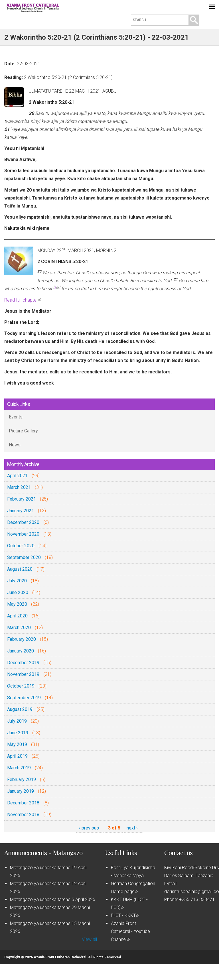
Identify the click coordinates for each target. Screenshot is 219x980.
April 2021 (17, 476)
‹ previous (89, 828)
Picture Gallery (23, 431)
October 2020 (21, 546)
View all (89, 939)
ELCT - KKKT (125, 915)
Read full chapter (23, 300)
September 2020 (24, 557)
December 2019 (23, 663)
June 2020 (18, 592)
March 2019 (19, 768)
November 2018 (23, 815)
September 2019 (24, 698)
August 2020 (20, 569)
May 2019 (17, 744)
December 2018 (23, 803)
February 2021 (22, 499)
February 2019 (22, 779)
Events (16, 417)
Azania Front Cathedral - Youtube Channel (130, 931)
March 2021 (19, 487)
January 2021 (21, 511)
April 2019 (17, 756)
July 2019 (17, 721)
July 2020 (17, 581)
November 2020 (23, 534)
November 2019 (23, 674)
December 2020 (23, 522)
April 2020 (17, 616)
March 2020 (19, 628)
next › (132, 828)
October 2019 (21, 686)
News (15, 445)
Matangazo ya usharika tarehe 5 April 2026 (53, 899)
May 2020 (17, 604)
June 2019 (18, 733)
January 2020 (21, 651)
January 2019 (21, 791)
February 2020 (22, 639)
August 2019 (20, 709)
